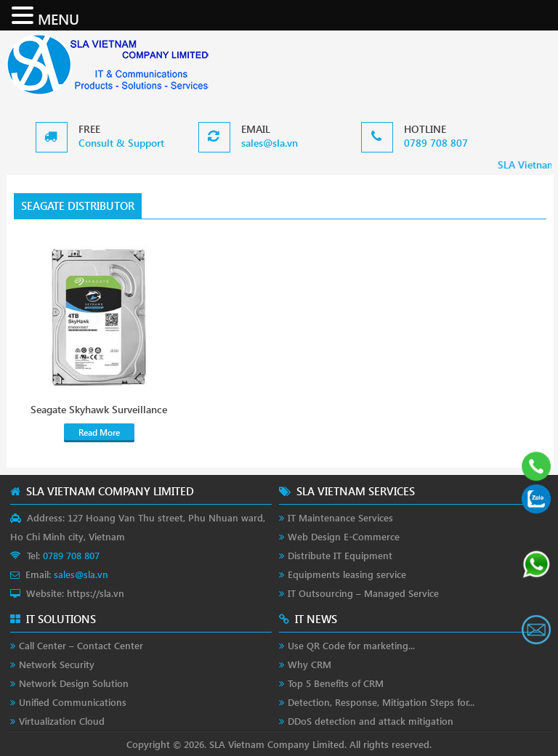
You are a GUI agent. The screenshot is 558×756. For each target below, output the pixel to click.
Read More (99, 432)
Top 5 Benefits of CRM (336, 683)
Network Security (57, 664)
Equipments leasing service (347, 574)
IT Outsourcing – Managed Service (363, 593)
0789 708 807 (436, 143)
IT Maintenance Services (340, 517)
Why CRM (310, 664)
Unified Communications (73, 702)
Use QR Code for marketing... (351, 645)
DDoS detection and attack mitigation (371, 721)
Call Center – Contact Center (81, 645)
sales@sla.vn (270, 143)
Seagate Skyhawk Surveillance (99, 410)
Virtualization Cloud (62, 721)
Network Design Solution (74, 683)
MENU (58, 18)
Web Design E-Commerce (344, 536)
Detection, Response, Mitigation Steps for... (381, 702)
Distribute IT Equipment (340, 555)
